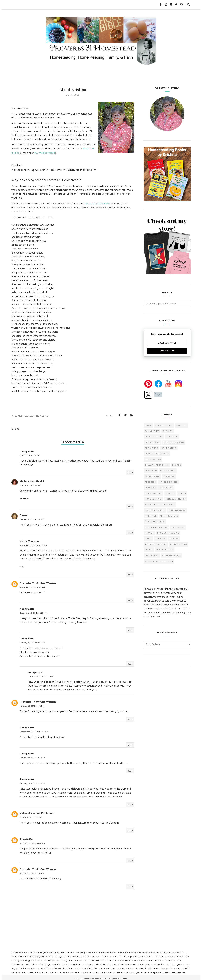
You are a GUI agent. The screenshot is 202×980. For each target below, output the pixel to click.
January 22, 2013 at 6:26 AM (32, 782)
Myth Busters (169, 516)
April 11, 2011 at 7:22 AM (30, 484)
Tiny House (152, 555)
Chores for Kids (174, 442)
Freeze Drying (169, 482)
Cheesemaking (154, 436)
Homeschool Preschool (160, 504)
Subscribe (167, 350)
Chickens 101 (152, 442)
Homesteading (177, 510)
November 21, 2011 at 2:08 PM (33, 544)
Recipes (174, 538)
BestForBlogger (121, 976)
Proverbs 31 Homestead (93, 976)
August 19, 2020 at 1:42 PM (32, 871)
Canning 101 (152, 431)
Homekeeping (153, 499)
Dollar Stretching (157, 465)
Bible (148, 425)
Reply (130, 472)
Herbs (182, 493)
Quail (148, 538)
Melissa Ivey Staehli (31, 480)
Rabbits (160, 538)
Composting (169, 448)
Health (170, 493)
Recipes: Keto (178, 544)
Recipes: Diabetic (156, 544)
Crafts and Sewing (157, 453)
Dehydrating (153, 459)
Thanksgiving (165, 550)
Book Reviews (164, 425)
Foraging (169, 476)
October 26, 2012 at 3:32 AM (32, 756)
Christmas (151, 448)
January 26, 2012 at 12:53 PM (40, 675)
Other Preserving (156, 527)
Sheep (149, 550)
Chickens (172, 436)
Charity (168, 431)
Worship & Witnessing (159, 561)
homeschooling (155, 510)
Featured (151, 470)
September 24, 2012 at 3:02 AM (34, 730)
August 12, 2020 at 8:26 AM (32, 841)
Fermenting (168, 470)
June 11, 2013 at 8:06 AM (31, 815)
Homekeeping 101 (175, 499)
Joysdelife (26, 837)
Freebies (150, 482)
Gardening (166, 487)
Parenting (178, 527)
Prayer (149, 533)
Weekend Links (172, 555)
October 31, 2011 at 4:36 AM (32, 518)
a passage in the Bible (96, 203)
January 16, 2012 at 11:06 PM (32, 641)
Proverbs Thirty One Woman (37, 581)
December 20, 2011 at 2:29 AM (33, 611)
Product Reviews (168, 533)
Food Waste (152, 476)
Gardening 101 (154, 493)
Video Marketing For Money (36, 811)
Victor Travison (29, 540)
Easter (177, 465)
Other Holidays (155, 521)
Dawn (23, 514)
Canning (181, 425)
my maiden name (43, 152)
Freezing (151, 487)
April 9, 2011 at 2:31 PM (30, 455)
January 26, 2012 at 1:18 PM (32, 704)
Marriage (151, 516)
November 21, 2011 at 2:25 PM (33, 585)
